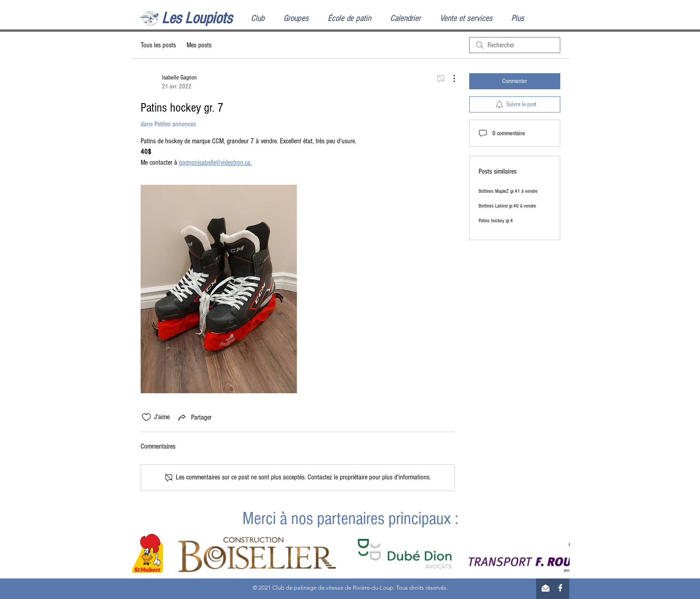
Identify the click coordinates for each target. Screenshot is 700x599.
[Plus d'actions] (450, 79)
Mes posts (199, 45)
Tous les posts (158, 45)
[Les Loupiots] (206, 19)
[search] (515, 45)
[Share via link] (194, 417)
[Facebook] (560, 588)
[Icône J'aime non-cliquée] (146, 417)
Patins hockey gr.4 (496, 221)
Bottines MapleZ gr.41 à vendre (508, 191)
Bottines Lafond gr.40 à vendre (507, 206)
